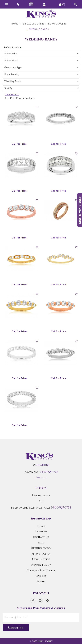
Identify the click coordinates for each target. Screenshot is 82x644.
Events (41, 582)
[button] (75, 4)
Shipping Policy (41, 548)
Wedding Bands (39, 29)
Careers (41, 576)
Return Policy (41, 554)
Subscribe (16, 628)
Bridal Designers (34, 24)
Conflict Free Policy (41, 570)
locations (42, 465)
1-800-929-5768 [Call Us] (49, 472)
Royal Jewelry (57, 24)
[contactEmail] (41, 617)
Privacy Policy (41, 565)
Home (15, 24)
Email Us (41, 478)
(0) (62, 4)
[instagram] (40, 600)
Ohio (41, 501)
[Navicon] (7, 4)
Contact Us (41, 537)
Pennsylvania (41, 495)
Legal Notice (41, 559)
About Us (41, 532)
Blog (41, 543)
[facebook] (33, 600)
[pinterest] (48, 600)
